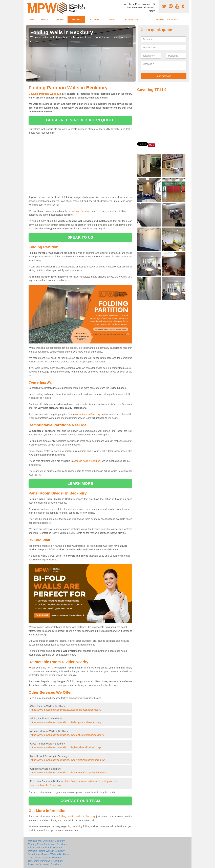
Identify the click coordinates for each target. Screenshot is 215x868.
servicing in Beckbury (79, 211)
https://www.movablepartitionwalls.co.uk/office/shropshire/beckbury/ (66, 710)
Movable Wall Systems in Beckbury (46, 841)
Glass (112, 19)
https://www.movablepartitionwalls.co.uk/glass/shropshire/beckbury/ (66, 747)
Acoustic (95, 19)
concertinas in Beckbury (88, 414)
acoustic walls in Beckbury (87, 461)
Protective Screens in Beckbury (44, 864)
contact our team (80, 801)
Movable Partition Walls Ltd (45, 94)
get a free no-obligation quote (80, 120)
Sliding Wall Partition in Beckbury (45, 848)
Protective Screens (167, 19)
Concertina (132, 19)
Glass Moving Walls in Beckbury (45, 858)
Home (32, 19)
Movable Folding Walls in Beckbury (46, 851)
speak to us (80, 237)
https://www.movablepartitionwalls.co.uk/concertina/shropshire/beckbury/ (69, 773)
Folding (76, 19)
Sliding (60, 19)
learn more (80, 483)
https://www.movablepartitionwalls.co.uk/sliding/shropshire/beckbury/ (67, 722)
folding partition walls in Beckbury (77, 816)
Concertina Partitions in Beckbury (45, 861)
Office (45, 19)
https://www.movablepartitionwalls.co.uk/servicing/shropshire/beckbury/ (68, 760)
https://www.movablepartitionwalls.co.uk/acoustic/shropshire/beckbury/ (68, 735)
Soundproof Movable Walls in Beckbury (49, 854)
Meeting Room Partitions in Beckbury (47, 844)
